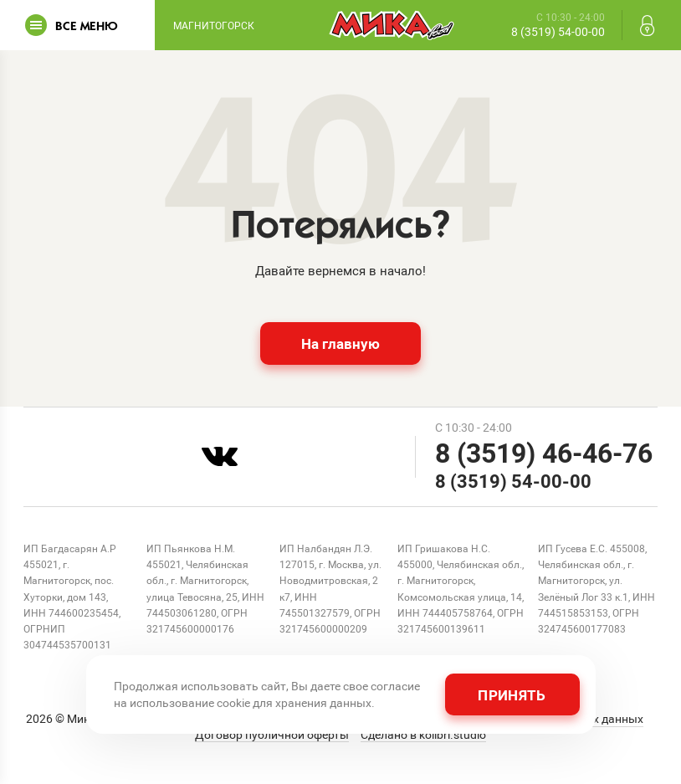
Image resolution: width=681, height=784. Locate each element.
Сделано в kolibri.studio (423, 735)
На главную (340, 343)
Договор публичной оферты (272, 735)
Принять (512, 695)
